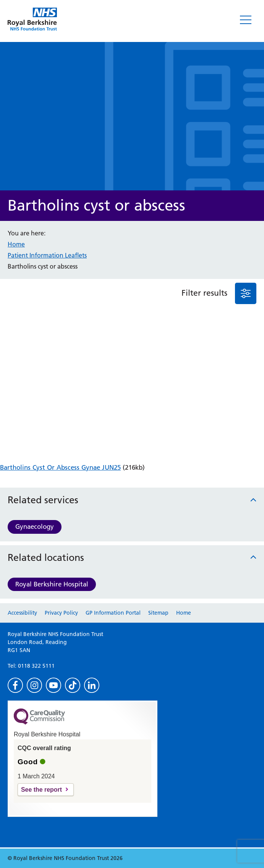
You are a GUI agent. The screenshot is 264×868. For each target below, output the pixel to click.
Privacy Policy (61, 613)
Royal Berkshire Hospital (52, 584)
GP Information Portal (113, 613)
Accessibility (22, 613)
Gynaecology (35, 527)
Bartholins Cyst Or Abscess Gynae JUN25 (60, 467)
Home (16, 244)
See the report (41, 790)
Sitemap (158, 613)
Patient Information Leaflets (47, 255)
